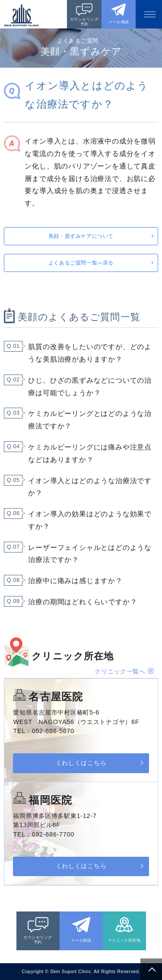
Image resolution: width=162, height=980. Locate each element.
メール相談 (119, 22)
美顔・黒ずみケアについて (81, 236)
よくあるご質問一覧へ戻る (81, 263)
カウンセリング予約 (84, 22)
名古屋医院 (56, 697)
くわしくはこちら (81, 763)
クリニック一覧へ (120, 671)
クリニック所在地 (124, 940)
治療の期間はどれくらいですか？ (83, 602)
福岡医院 (50, 800)
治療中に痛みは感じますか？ (75, 581)
